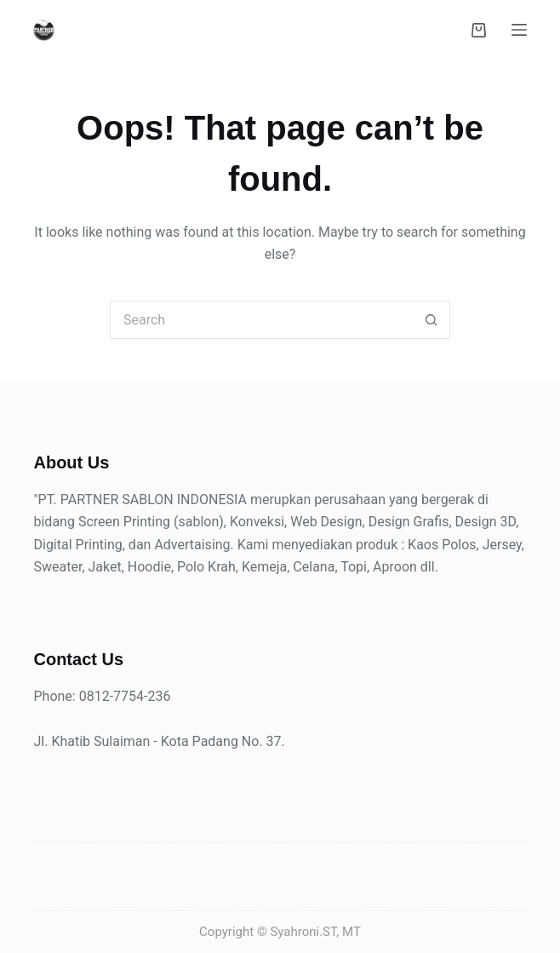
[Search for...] (261, 320)
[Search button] (431, 320)
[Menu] (519, 30)
